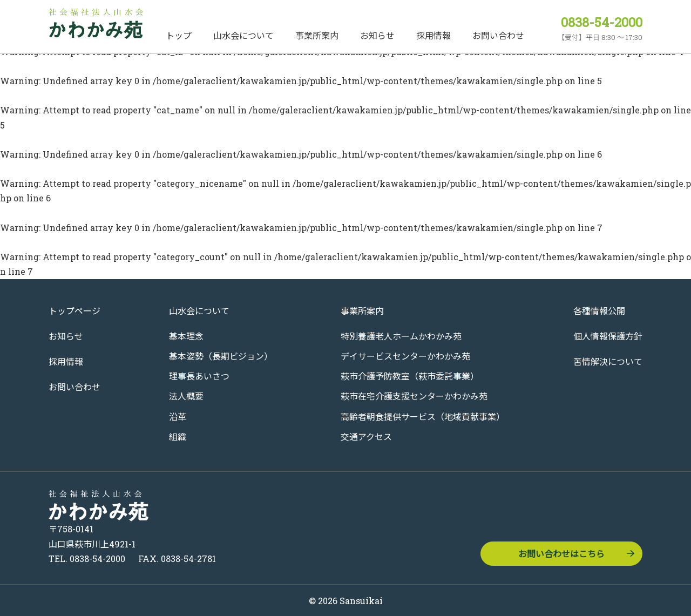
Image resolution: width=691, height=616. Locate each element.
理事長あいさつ (199, 376)
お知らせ (377, 35)
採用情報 (433, 35)
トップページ (74, 311)
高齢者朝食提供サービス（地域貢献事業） (423, 417)
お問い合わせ (498, 35)
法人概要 (186, 396)
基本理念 (186, 336)
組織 (178, 436)
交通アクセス (366, 436)
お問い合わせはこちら (561, 554)
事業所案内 (317, 35)
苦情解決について (608, 361)
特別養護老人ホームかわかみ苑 (401, 336)
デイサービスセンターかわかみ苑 (405, 356)
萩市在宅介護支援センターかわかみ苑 (414, 396)
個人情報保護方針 (608, 336)
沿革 (178, 417)
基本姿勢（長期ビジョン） (221, 356)
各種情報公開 (599, 311)
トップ (179, 35)
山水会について (243, 35)
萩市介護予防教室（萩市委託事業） (410, 376)
